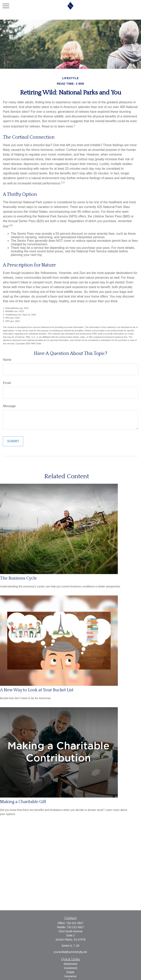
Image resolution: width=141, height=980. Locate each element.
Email (7, 383)
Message (9, 406)
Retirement (70, 964)
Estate (70, 972)
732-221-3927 (75, 923)
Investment (70, 968)
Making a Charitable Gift (23, 802)
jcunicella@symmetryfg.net (70, 952)
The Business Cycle (18, 578)
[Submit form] (13, 441)
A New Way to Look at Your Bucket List (37, 690)
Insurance (70, 976)
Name (7, 360)
